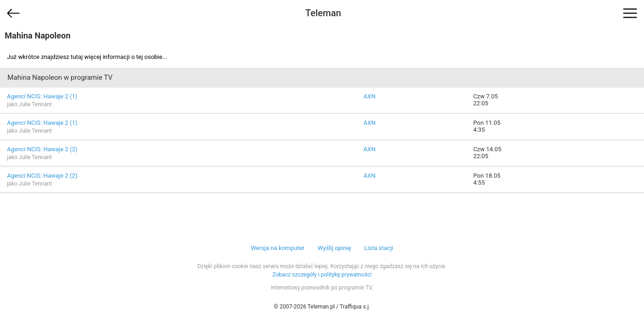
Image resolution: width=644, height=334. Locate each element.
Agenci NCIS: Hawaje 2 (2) (42, 149)
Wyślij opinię (334, 248)
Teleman (323, 13)
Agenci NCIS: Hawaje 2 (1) (42, 96)
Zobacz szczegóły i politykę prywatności (322, 275)
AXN (370, 96)
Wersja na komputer (278, 248)
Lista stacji (379, 248)
